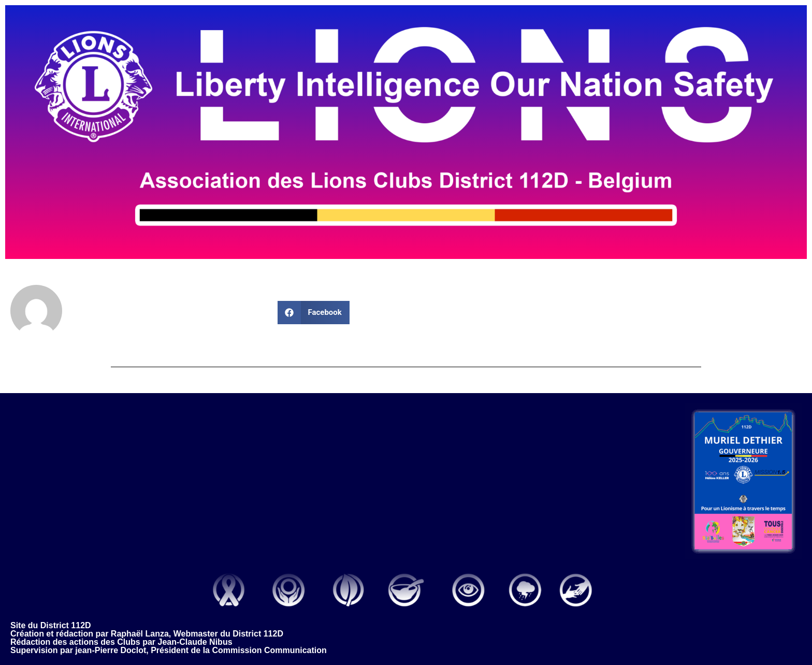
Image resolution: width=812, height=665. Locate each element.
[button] (314, 313)
